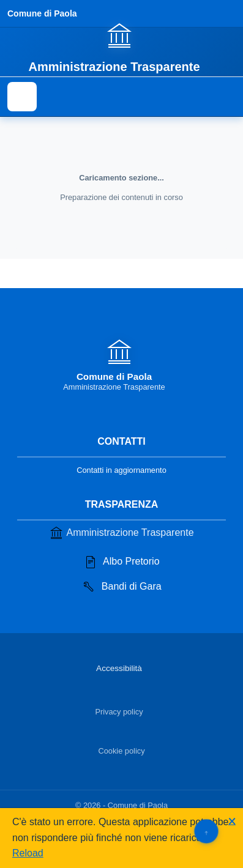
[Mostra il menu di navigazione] (22, 97)
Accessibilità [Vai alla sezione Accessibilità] (119, 668)
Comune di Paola (42, 13)
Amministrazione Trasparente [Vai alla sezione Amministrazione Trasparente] (121, 533)
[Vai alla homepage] (121, 47)
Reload (28, 853)
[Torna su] (206, 831)
